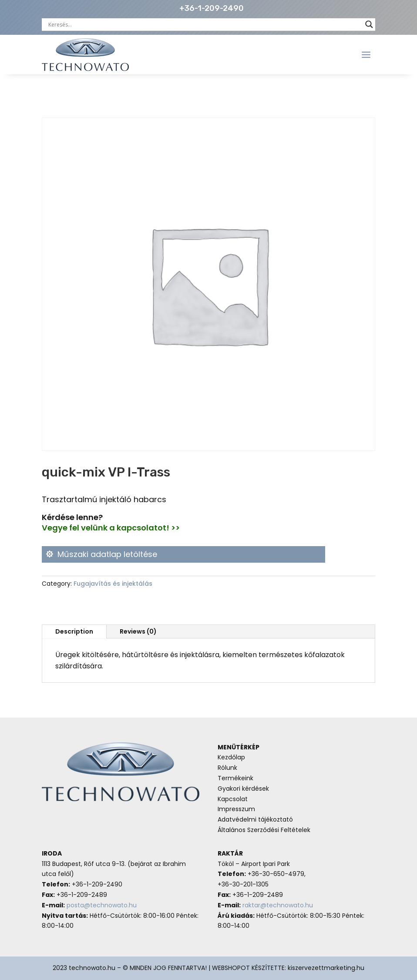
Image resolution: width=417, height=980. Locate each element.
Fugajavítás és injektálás (113, 584)
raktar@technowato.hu (278, 905)
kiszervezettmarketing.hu (326, 968)
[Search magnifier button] (369, 24)
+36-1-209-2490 (212, 8)
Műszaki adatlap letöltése (107, 554)
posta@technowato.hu (102, 905)
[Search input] (205, 24)
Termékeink (235, 778)
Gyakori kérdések (243, 789)
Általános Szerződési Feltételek (264, 830)
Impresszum (236, 809)
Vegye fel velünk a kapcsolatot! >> (111, 528)
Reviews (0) (138, 631)
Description (74, 631)
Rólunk (227, 768)
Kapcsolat (233, 799)
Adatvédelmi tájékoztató (255, 819)
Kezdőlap (231, 757)
